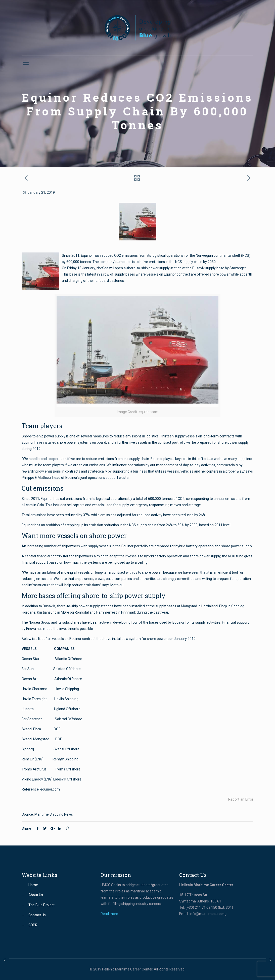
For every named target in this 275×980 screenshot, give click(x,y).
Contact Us (37, 915)
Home (33, 885)
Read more (109, 914)
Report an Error (241, 799)
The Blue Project (41, 905)
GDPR (33, 925)
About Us (36, 895)
